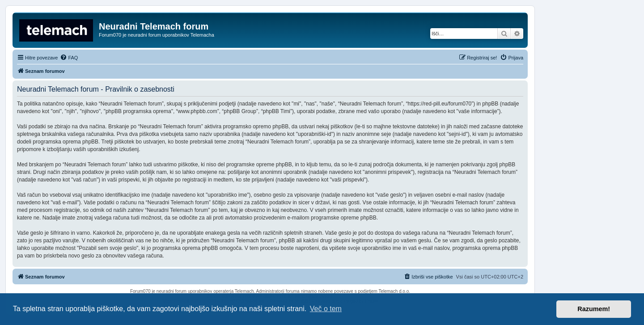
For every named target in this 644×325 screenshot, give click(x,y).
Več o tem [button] (326, 309)
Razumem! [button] (594, 309)
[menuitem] (69, 58)
